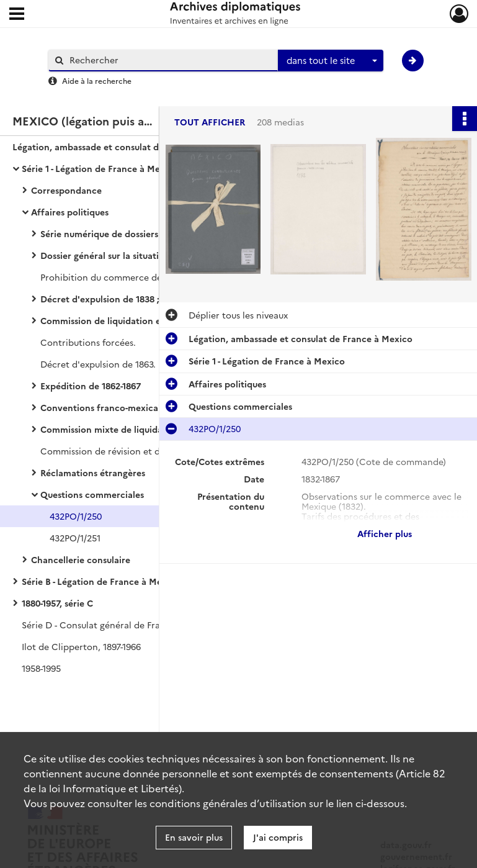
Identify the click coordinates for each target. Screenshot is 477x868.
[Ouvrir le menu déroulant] (17, 15)
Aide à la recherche (97, 80)
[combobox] (331, 61)
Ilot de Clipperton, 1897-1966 (81, 646)
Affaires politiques (70, 212)
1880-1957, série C (57, 603)
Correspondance (66, 190)
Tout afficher (210, 122)
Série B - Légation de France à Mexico (101, 581)
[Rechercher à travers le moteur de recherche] (169, 60)
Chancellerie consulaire (81, 559)
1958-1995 (41, 668)
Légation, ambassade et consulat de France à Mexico (124, 147)
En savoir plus (194, 837)
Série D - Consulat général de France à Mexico (118, 625)
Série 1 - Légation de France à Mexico (100, 168)
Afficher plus (385, 533)
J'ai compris (278, 837)
